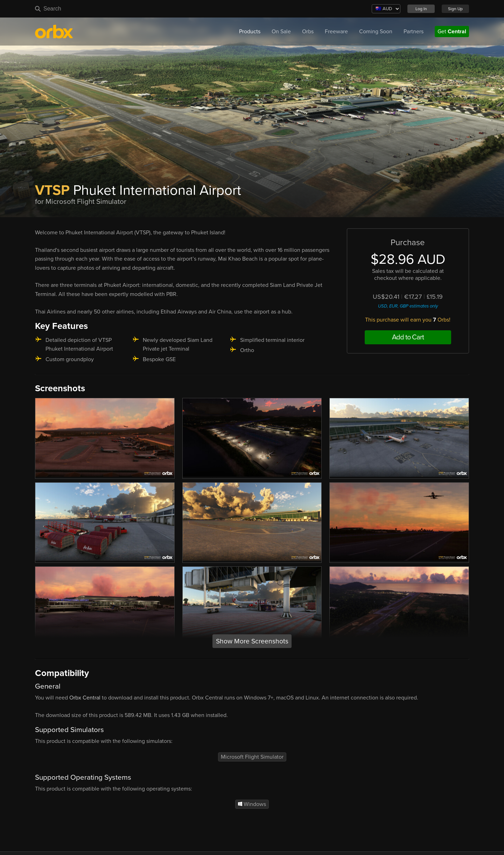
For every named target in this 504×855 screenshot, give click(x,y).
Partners (414, 32)
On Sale (281, 32)
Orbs (308, 32)
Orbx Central (85, 698)
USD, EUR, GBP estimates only (408, 306)
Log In (421, 9)
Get (452, 32)
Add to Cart (408, 337)
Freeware (336, 32)
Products (250, 32)
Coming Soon (376, 32)
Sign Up (455, 9)
